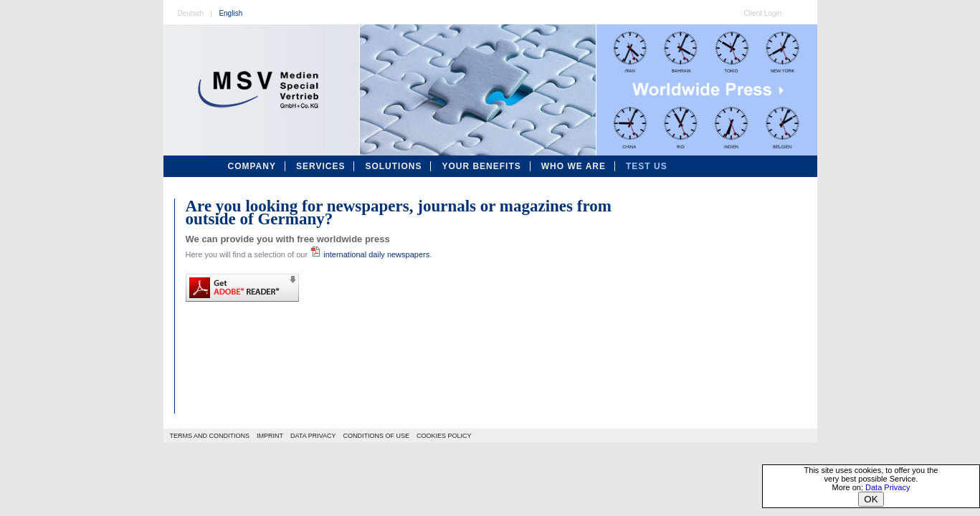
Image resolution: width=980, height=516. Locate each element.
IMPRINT (270, 436)
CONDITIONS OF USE (377, 436)
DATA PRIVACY (313, 436)
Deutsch (191, 13)
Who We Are (574, 166)
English (230, 13)
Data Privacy (888, 487)
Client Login (763, 13)
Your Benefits (481, 166)
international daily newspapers (370, 254)
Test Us (647, 166)
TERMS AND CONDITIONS (210, 436)
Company (252, 166)
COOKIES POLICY (444, 436)
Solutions (393, 166)
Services (320, 166)
